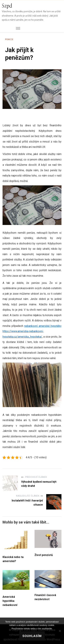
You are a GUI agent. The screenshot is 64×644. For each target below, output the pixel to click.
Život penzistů (44, 555)
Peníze (9, 39)
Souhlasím (32, 636)
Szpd (7, 6)
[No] (60, 631)
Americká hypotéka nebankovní (10, 601)
